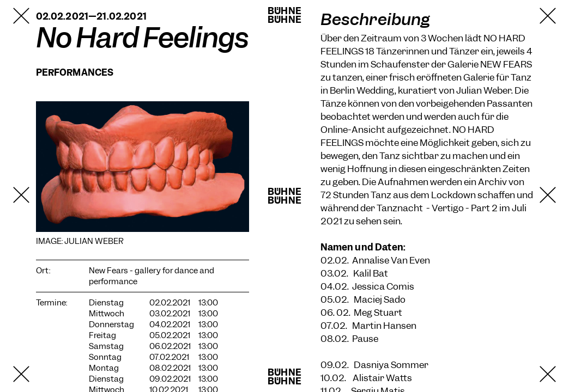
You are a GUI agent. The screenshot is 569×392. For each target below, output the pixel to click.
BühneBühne (284, 15)
